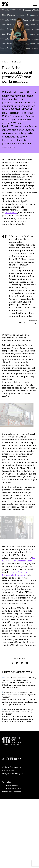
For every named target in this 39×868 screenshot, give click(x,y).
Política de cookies (10, 785)
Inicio (5, 62)
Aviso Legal (7, 782)
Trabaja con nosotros (11, 792)
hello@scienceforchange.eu (12, 774)
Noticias (16, 62)
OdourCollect (11, 213)
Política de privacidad (11, 789)
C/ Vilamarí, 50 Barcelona (12, 767)
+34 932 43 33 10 (8, 770)
